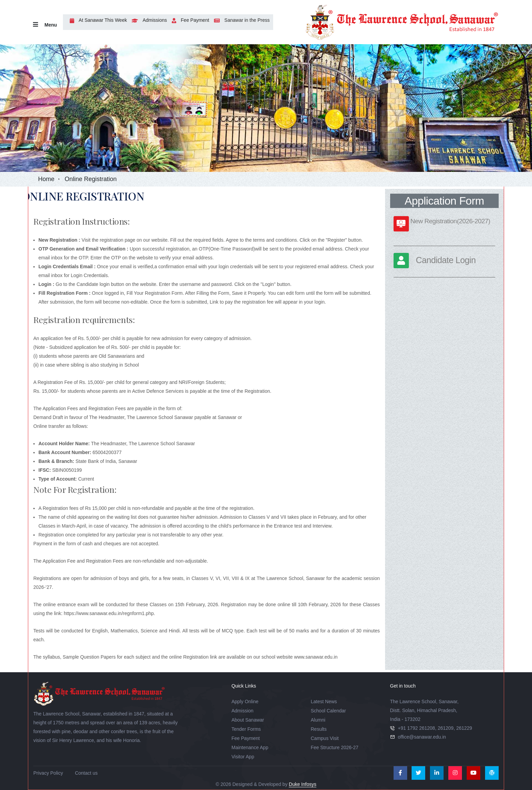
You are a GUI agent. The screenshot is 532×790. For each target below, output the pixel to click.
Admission (243, 711)
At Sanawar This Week (97, 20)
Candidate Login (446, 260)
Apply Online (245, 702)
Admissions (148, 20)
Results (319, 729)
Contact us (86, 773)
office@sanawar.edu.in (422, 737)
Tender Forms (246, 729)
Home (46, 179)
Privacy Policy (48, 773)
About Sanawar (248, 720)
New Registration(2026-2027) (451, 221)
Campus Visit (325, 738)
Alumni (318, 720)
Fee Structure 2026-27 (335, 747)
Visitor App (243, 757)
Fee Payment (189, 20)
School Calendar (329, 711)
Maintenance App (250, 747)
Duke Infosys (303, 784)
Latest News (324, 702)
